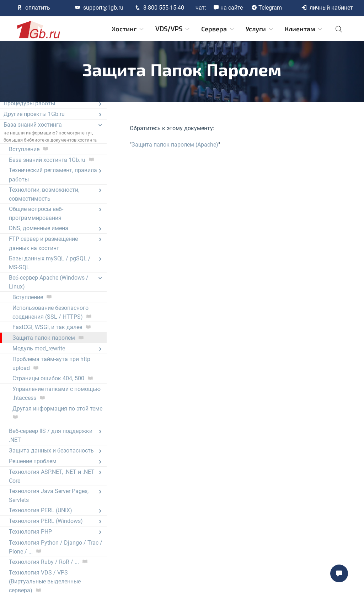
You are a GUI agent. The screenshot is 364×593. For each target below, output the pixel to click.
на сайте (228, 8)
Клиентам (304, 29)
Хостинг (128, 29)
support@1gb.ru (99, 8)
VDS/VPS (173, 29)
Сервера (218, 29)
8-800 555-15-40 (159, 8)
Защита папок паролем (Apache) (175, 145)
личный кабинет (327, 8)
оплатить (33, 8)
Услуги (260, 29)
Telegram (267, 8)
